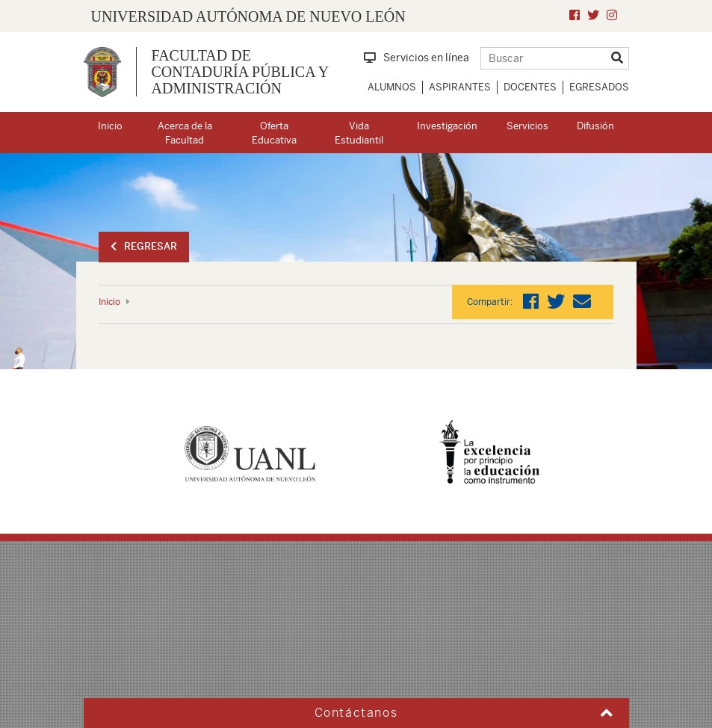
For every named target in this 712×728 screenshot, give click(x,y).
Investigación (447, 126)
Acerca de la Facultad (185, 133)
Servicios (527, 126)
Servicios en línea (417, 58)
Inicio (110, 126)
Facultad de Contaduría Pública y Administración (240, 72)
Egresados (599, 87)
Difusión (595, 126)
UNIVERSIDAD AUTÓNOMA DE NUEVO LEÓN (248, 16)
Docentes (530, 87)
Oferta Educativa (274, 133)
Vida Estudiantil (359, 133)
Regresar (144, 246)
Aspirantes (460, 87)
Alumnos (392, 87)
